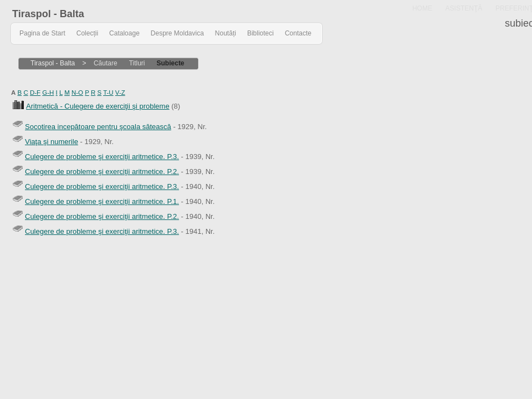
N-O (77, 93)
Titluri (137, 63)
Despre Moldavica (177, 33)
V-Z (120, 93)
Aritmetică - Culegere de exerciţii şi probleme (98, 106)
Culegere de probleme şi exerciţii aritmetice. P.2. (102, 172)
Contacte (298, 33)
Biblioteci (260, 33)
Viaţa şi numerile (52, 142)
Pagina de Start (42, 33)
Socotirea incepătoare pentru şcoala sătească (98, 127)
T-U (108, 93)
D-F (35, 93)
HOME (422, 8)
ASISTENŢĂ (464, 8)
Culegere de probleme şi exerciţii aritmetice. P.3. (102, 157)
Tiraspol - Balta (48, 14)
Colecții (87, 33)
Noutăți (226, 33)
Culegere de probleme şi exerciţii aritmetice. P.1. (102, 201)
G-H (48, 93)
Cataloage (124, 33)
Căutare (106, 63)
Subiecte (171, 63)
